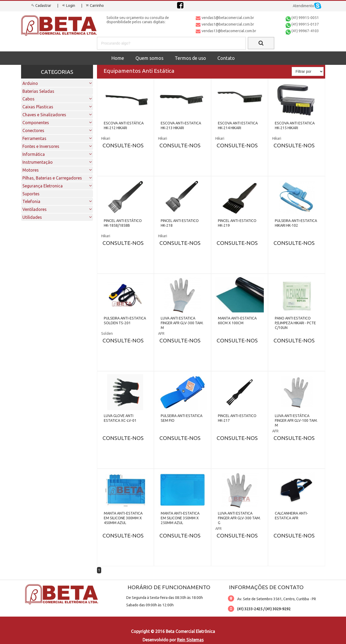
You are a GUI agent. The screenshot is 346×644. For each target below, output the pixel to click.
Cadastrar (41, 6)
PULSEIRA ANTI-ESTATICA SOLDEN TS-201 (125, 321)
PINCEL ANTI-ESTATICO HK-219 (237, 223)
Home (118, 58)
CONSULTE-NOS (123, 145)
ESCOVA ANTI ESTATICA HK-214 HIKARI (238, 125)
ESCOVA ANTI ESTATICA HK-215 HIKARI (295, 125)
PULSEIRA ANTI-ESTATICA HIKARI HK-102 (296, 223)
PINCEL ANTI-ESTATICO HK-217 (237, 418)
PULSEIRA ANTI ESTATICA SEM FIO (182, 418)
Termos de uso (190, 58)
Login (68, 6)
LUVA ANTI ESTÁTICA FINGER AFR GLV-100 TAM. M (296, 420)
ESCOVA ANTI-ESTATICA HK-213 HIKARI (181, 125)
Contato (226, 58)
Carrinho (94, 6)
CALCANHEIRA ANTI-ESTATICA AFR (291, 516)
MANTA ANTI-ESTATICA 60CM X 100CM (237, 321)
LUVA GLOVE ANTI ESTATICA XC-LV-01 (120, 418)
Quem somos (149, 58)
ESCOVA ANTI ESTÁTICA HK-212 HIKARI (124, 125)
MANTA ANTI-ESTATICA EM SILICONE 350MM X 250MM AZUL (180, 518)
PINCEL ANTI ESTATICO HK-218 (180, 223)
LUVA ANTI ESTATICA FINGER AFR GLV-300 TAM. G (239, 518)
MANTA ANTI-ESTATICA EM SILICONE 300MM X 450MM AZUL (123, 518)
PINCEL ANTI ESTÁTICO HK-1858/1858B (123, 223)
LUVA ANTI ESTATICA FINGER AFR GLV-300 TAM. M (182, 323)
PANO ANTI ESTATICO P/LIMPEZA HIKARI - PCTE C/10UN (295, 323)
